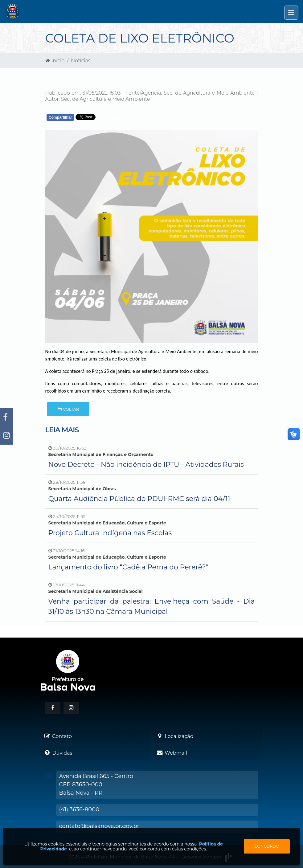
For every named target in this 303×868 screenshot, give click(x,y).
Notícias (81, 61)
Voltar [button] (68, 409)
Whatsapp (118, 119)
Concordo (267, 846)
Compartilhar (60, 117)
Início (55, 61)
